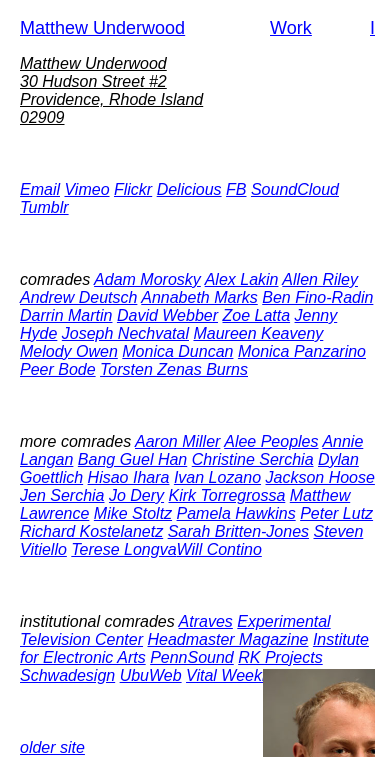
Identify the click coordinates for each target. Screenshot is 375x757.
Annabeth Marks (199, 297)
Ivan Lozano (217, 477)
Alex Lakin (242, 279)
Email (40, 189)
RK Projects (280, 657)
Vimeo (86, 189)
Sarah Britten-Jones (238, 531)
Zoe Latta (256, 315)
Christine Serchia (253, 459)
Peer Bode (58, 369)
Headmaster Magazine (227, 639)
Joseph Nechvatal (125, 333)
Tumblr (44, 207)
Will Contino (219, 549)
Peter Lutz (336, 513)
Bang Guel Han (132, 459)
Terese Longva (123, 549)
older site (52, 747)
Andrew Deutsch (78, 297)
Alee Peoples (271, 441)
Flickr (133, 189)
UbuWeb (151, 675)
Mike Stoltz (133, 513)
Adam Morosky (147, 279)
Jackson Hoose (320, 477)
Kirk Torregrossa (227, 495)
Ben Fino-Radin (317, 297)
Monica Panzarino (302, 351)
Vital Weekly (229, 675)
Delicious (189, 189)
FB (236, 189)
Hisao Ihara (129, 477)
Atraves (206, 621)
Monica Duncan (177, 351)
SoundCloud (295, 189)
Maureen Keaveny (258, 333)
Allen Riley (320, 279)
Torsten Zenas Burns (174, 369)
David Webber (167, 315)
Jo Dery (136, 495)
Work (291, 28)
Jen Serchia (62, 495)
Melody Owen (69, 351)
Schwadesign (67, 675)
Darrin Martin (66, 315)
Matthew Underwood (102, 28)
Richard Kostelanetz (91, 531)
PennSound (192, 657)
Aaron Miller (177, 441)
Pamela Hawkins (236, 513)
